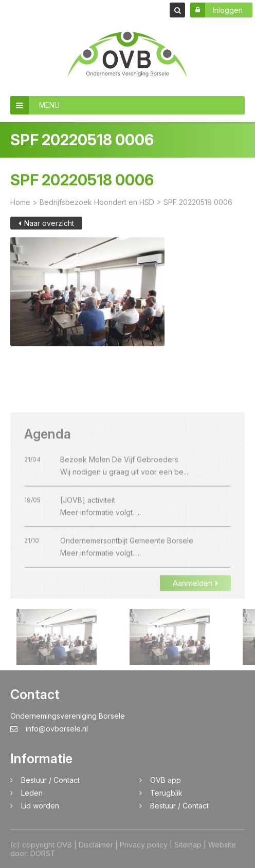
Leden (32, 793)
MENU (35, 105)
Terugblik (166, 793)
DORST (43, 853)
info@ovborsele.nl (49, 729)
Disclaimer (96, 845)
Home (20, 208)
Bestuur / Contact (50, 780)
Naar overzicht (46, 229)
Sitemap (188, 845)
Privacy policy (144, 845)
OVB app (166, 780)
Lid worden (40, 806)
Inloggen (216, 10)
